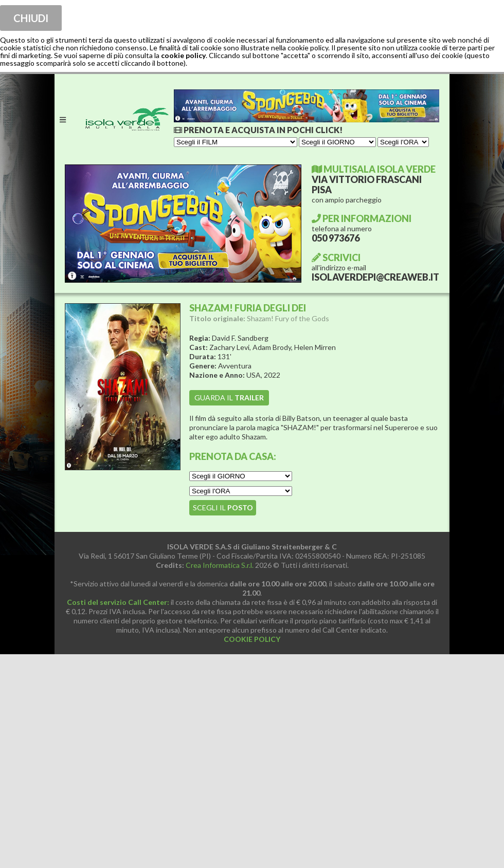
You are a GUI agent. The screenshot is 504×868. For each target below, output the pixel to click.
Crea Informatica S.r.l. (220, 565)
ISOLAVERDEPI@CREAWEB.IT (375, 277)
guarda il (229, 398)
